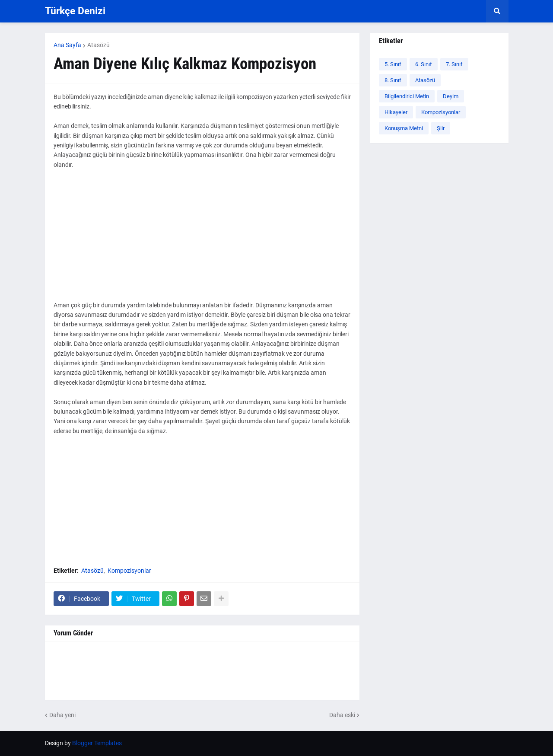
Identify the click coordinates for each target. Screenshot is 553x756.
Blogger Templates (97, 743)
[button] (497, 11)
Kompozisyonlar (129, 571)
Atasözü (99, 45)
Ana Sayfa (67, 45)
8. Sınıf (393, 80)
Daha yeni (62, 715)
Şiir (441, 128)
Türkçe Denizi (75, 11)
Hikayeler (396, 112)
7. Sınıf (454, 64)
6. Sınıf (424, 64)
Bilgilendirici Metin (407, 96)
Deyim (451, 96)
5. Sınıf (393, 64)
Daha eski (342, 715)
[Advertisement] (202, 240)
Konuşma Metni (404, 128)
